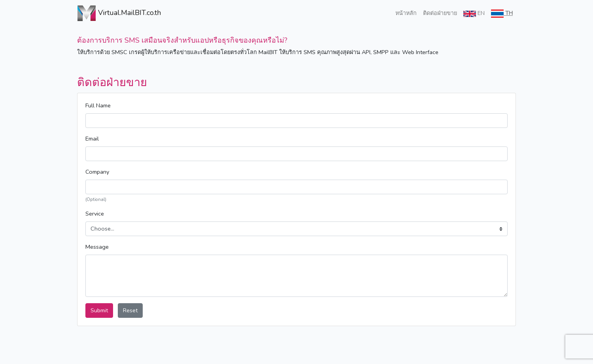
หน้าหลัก (406, 13)
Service (95, 214)
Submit (99, 310)
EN (474, 13)
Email (92, 139)
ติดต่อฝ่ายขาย (440, 13)
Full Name (98, 105)
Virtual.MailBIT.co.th (110, 13)
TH (502, 13)
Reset (130, 310)
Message (97, 247)
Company (97, 172)
